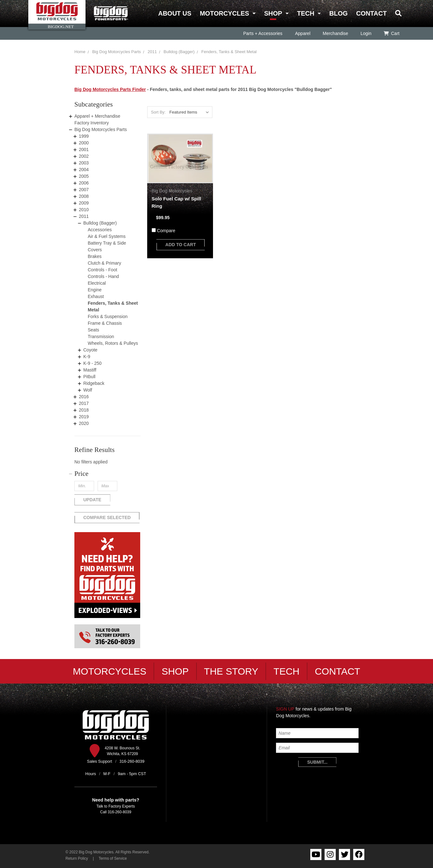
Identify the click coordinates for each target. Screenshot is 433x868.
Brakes (95, 256)
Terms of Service (113, 858)
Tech (306, 13)
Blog (339, 13)
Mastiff (90, 370)
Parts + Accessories (263, 33)
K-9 (87, 357)
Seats (93, 330)
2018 (84, 410)
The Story (231, 671)
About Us (175, 13)
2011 (152, 52)
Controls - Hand (103, 276)
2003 (84, 163)
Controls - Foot (103, 270)
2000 (84, 143)
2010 (84, 210)
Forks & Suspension (108, 316)
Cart (392, 33)
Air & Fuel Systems (107, 236)
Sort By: (158, 112)
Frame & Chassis (105, 323)
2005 (84, 176)
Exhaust (96, 296)
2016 (84, 397)
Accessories (100, 230)
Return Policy (77, 858)
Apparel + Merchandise (97, 116)
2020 (84, 423)
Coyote (90, 350)
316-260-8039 (120, 812)
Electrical (97, 283)
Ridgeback (94, 383)
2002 (84, 156)
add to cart (181, 245)
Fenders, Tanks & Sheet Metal (229, 52)
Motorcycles (224, 13)
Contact (371, 13)
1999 (84, 136)
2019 (84, 417)
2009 (84, 203)
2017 (84, 403)
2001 (84, 149)
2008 (84, 196)
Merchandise (335, 33)
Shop (273, 13)
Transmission (101, 337)
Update (92, 500)
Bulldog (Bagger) (179, 52)
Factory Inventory (92, 123)
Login (366, 33)
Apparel (302, 33)
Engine (95, 290)
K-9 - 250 (93, 363)
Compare (166, 231)
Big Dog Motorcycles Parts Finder (110, 89)
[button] (107, 474)
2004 (84, 170)
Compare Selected (107, 517)
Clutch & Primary (104, 263)
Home (80, 52)
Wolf (88, 390)
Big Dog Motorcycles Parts (117, 52)
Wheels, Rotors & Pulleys (113, 343)
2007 (84, 190)
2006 (84, 183)
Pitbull (89, 377)
